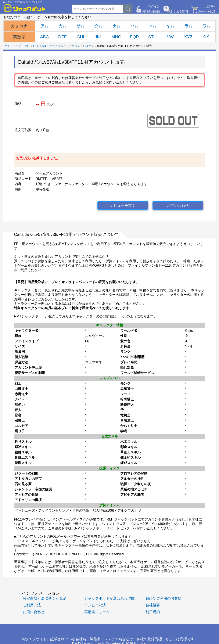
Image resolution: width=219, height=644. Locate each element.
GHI (80, 37)
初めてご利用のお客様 (164, 598)
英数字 (19, 37)
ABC (44, 37)
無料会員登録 (151, 11)
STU (152, 37)
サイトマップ (13, 46)
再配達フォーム (97, 612)
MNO (116, 37)
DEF (62, 37)
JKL (98, 37)
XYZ (188, 37)
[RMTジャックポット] (25, 8)
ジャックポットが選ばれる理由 (109, 598)
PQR (134, 37)
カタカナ (19, 26)
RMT (27, 46)
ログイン (154, 6)
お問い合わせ (178, 206)
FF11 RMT (40, 46)
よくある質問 (179, 11)
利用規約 (153, 612)
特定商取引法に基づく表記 (44, 598)
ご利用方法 (32, 605)
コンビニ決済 (95, 605)
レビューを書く (123, 206)
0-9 (206, 37)
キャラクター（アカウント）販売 (70, 46)
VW (170, 37)
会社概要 (153, 605)
